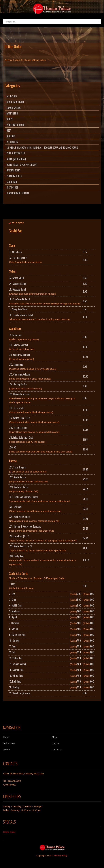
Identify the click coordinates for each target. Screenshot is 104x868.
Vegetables (12, 142)
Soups (10, 119)
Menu (55, 737)
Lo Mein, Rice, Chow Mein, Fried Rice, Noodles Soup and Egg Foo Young (43, 148)
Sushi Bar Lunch (15, 102)
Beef (9, 131)
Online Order (13, 47)
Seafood (11, 136)
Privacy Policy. (61, 856)
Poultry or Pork (15, 125)
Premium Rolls (14, 176)
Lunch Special (14, 108)
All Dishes (12, 96)
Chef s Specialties (16, 153)
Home (6, 737)
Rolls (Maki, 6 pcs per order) (22, 165)
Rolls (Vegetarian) (16, 159)
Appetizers (12, 113)
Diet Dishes (12, 187)
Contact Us (57, 749)
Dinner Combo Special (18, 193)
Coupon (56, 743)
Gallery (6, 749)
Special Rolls (13, 170)
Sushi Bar (12, 182)
